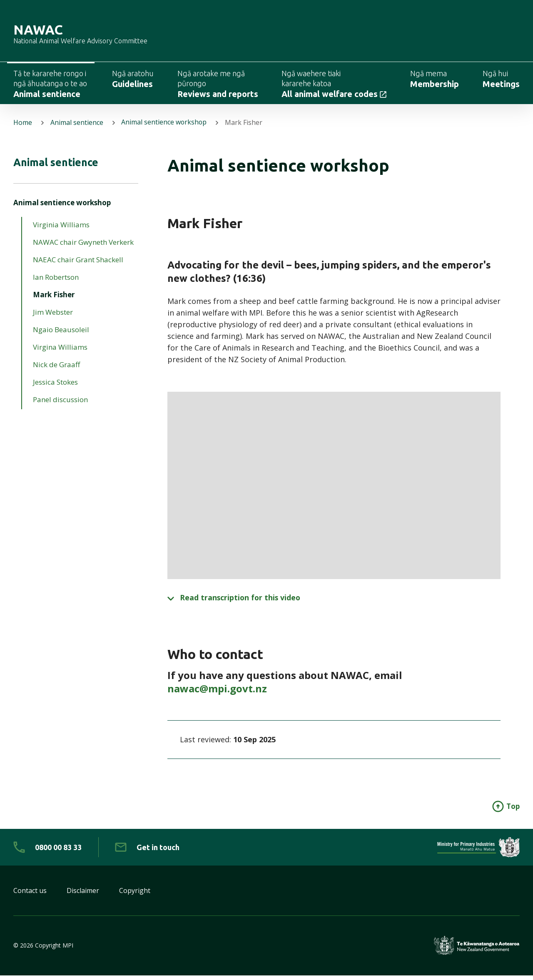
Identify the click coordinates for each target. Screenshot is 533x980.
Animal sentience (77, 127)
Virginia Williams (61, 230)
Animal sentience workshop (165, 127)
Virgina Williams (60, 352)
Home (23, 127)
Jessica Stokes (55, 387)
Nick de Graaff (56, 369)
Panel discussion (60, 404)
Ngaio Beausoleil (61, 335)
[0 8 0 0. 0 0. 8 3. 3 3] (47, 852)
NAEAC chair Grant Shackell (78, 265)
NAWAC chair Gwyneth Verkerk (83, 247)
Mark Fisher (54, 300)
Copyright (135, 895)
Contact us (30, 895)
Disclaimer (83, 895)
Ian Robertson (56, 282)
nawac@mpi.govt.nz (217, 693)
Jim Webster (53, 317)
